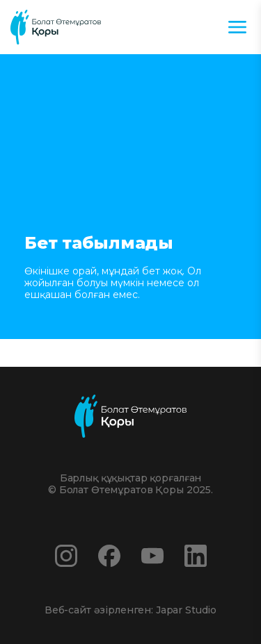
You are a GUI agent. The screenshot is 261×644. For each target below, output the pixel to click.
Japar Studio (186, 610)
